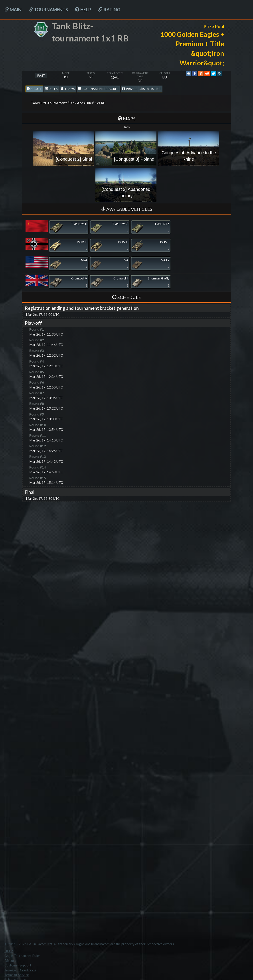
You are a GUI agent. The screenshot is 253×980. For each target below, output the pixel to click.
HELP (83, 10)
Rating (109, 10)
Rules (51, 89)
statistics (150, 89)
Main (13, 10)
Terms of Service (17, 975)
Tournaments (48, 10)
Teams (68, 89)
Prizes (129, 89)
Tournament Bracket (99, 89)
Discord (10, 960)
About (34, 89)
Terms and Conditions (20, 970)
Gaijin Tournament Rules (22, 956)
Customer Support (18, 965)
